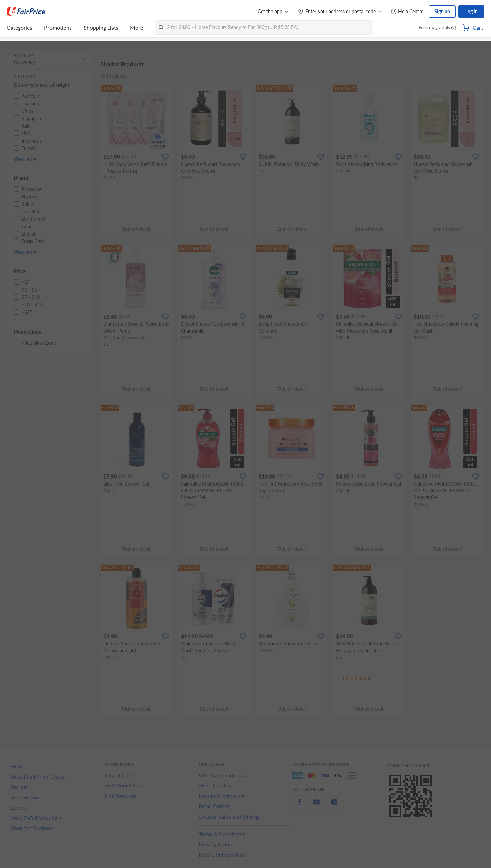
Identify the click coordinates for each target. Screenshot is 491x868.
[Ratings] (355, 678)
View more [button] (25, 159)
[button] (454, 28)
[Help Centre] (407, 12)
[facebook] (299, 806)
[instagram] (334, 806)
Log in (472, 11)
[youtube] (317, 806)
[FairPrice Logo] (26, 12)
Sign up (442, 11)
